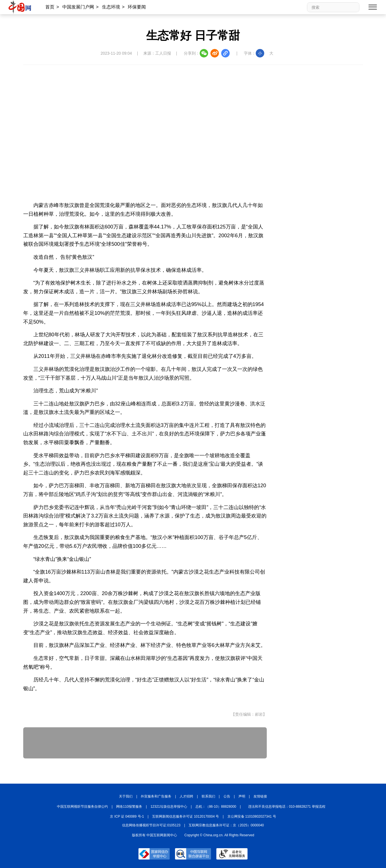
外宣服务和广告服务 (156, 796)
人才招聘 (186, 796)
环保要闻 (137, 7)
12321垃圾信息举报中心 (169, 807)
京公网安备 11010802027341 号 (252, 816)
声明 (242, 796)
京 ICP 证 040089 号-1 (127, 816)
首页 (50, 7)
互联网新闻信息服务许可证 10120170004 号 (185, 816)
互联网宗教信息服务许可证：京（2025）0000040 (226, 825)
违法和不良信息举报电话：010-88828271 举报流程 (287, 807)
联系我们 (208, 796)
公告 (227, 796)
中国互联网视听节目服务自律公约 (82, 807)
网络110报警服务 (129, 807)
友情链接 (260, 796)
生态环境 (111, 7)
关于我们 (126, 796)
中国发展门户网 (78, 7)
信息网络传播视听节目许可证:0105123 (151, 825)
